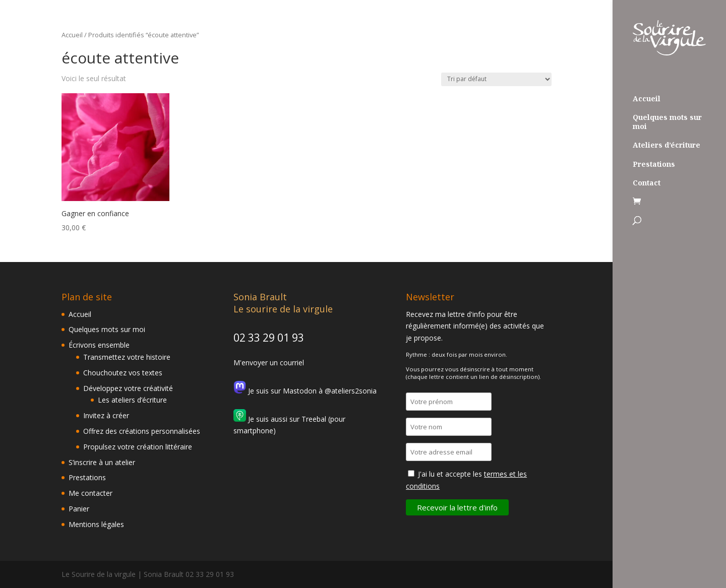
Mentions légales (96, 524)
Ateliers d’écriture (667, 145)
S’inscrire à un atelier (102, 462)
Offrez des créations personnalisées (142, 431)
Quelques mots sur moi (667, 122)
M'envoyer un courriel (269, 363)
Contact (647, 183)
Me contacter (90, 493)
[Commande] (496, 79)
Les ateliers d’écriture (132, 400)
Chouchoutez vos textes (123, 373)
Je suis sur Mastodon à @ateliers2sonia (305, 391)
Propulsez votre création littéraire (138, 447)
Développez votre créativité (128, 388)
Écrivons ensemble (99, 345)
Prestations (654, 164)
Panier (79, 509)
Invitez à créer (106, 415)
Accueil (647, 99)
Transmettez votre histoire (127, 357)
